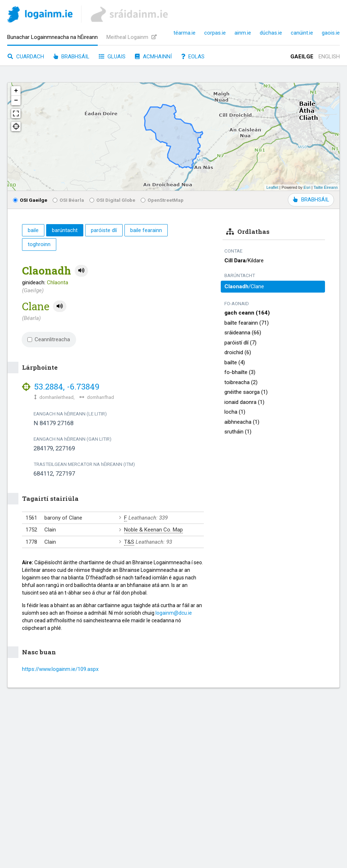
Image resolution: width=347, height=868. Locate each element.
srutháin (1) (238, 432)
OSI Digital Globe (112, 200)
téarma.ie (185, 33)
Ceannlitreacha (49, 339)
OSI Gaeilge (30, 200)
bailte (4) (235, 362)
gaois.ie (331, 33)
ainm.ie (243, 33)
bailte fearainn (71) (247, 323)
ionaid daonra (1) (244, 402)
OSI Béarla (68, 200)
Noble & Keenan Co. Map (153, 530)
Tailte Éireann (326, 187)
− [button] (16, 101)
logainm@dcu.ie (174, 613)
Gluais (112, 57)
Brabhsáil (71, 57)
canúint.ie (302, 33)
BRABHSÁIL (311, 200)
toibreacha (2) (241, 382)
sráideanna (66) (243, 333)
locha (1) (235, 412)
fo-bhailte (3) (240, 372)
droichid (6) (238, 352)
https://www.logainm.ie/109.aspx (60, 669)
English (329, 57)
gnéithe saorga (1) (246, 392)
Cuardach (26, 57)
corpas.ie (215, 33)
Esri (307, 187)
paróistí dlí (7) (240, 343)
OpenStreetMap (162, 200)
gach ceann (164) (247, 313)
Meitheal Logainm (131, 37)
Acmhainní (153, 57)
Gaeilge (302, 57)
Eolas (193, 57)
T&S (129, 542)
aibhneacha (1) (242, 422)
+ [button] (16, 91)
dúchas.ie (271, 33)
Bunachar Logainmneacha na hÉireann (52, 37)
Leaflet (272, 187)
